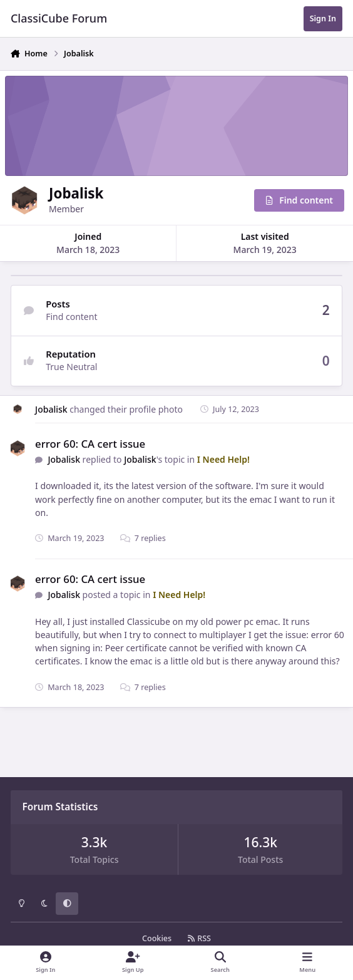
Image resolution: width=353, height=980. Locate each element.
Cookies (157, 938)
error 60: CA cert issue (90, 444)
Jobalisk (51, 409)
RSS (199, 938)
